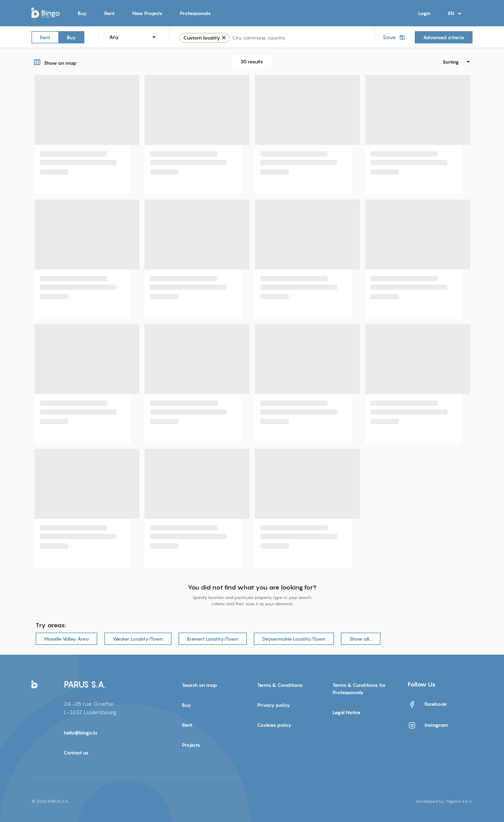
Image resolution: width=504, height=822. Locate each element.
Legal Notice (346, 712)
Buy (82, 13)
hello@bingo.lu (80, 733)
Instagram (428, 725)
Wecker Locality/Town (138, 639)
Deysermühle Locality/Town (294, 639)
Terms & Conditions (280, 685)
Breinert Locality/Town (213, 639)
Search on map (200, 685)
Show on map (54, 62)
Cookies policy (274, 725)
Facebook (427, 704)
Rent (110, 13)
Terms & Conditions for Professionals (359, 689)
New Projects (147, 13)
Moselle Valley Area (66, 639)
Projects (191, 745)
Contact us (76, 753)
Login (424, 13)
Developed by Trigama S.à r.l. (444, 801)
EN (456, 14)
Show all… (361, 639)
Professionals (195, 13)
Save (394, 37)
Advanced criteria (444, 37)
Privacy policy (274, 705)
